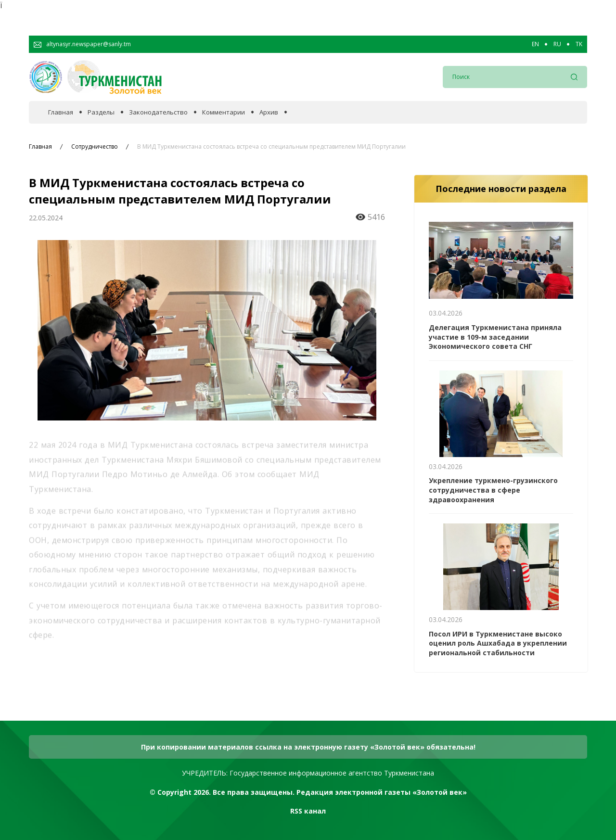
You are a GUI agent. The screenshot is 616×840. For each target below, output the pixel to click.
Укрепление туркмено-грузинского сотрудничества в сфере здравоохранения (493, 490)
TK (579, 44)
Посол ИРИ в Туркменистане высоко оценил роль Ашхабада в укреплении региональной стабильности (498, 643)
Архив (269, 112)
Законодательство (158, 112)
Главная (61, 112)
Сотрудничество (95, 147)
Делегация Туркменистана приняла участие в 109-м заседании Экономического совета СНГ (495, 337)
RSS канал (308, 811)
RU (557, 44)
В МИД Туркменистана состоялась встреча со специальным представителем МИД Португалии (271, 147)
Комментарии (224, 112)
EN (535, 44)
